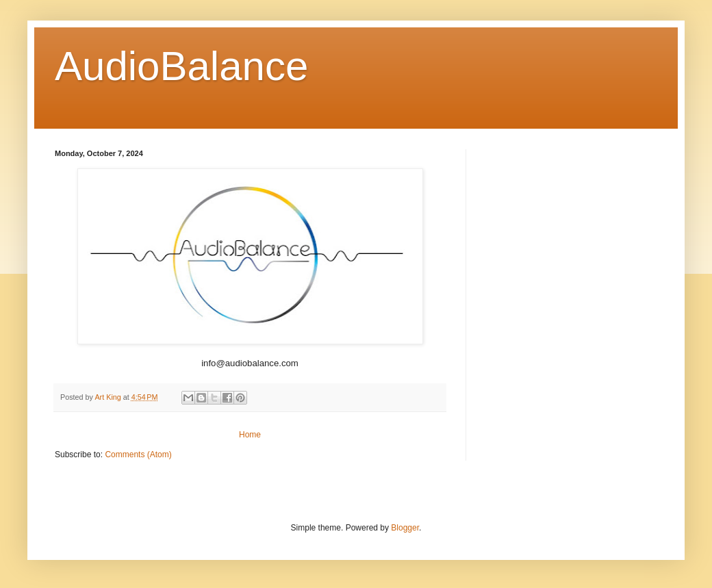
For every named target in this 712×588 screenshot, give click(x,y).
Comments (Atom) (138, 455)
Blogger (405, 528)
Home (250, 435)
